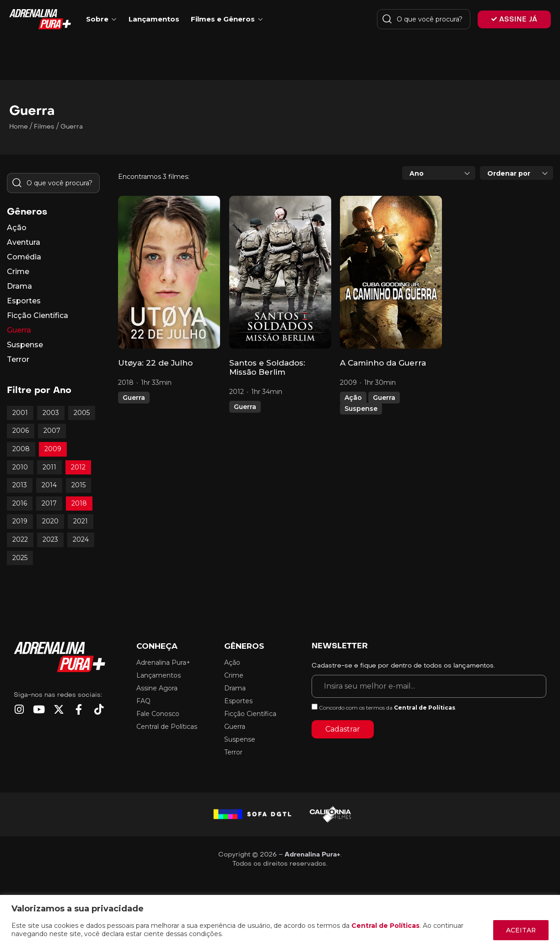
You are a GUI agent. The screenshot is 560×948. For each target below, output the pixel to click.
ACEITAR (520, 930)
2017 (49, 503)
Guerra (134, 398)
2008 (21, 449)
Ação (353, 398)
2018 (79, 503)
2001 (20, 413)
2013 (20, 485)
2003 (51, 413)
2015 (78, 485)
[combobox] (439, 173)
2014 (49, 485)
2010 (20, 467)
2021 (81, 521)
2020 (50, 521)
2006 (21, 431)
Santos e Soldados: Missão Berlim (267, 367)
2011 (49, 467)
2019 (20, 521)
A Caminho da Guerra (383, 363)
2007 (52, 431)
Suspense (361, 409)
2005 (82, 413)
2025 (20, 558)
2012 (78, 467)
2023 (50, 539)
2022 (20, 539)
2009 (53, 449)
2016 (20, 503)
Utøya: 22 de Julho (155, 363)
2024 (81, 539)
